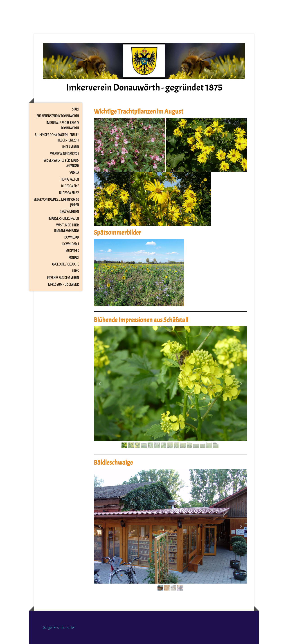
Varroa (74, 173)
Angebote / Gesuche (65, 264)
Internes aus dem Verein (63, 278)
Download (72, 237)
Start (75, 109)
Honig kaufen (70, 179)
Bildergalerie (70, 186)
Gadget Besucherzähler (59, 627)
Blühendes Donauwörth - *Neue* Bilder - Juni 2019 (57, 137)
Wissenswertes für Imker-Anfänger (61, 163)
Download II (71, 244)
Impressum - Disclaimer (63, 284)
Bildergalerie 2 (69, 193)
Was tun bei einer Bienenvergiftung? (66, 228)
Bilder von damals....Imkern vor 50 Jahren (56, 202)
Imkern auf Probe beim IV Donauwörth (63, 125)
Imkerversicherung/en (64, 218)
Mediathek (72, 251)
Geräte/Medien (69, 212)
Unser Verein (70, 147)
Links (75, 271)
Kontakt (74, 257)
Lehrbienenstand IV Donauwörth (57, 116)
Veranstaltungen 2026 (64, 154)
